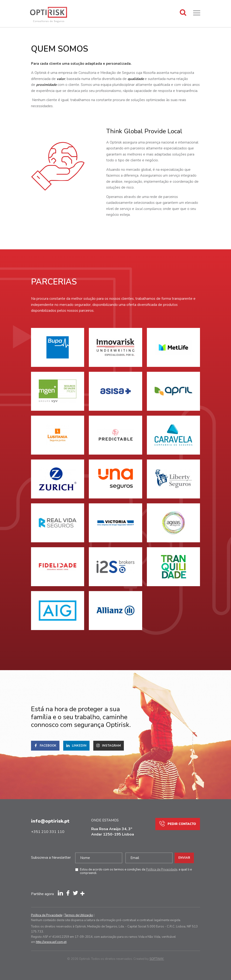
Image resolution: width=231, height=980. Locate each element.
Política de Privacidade (162, 870)
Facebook (45, 746)
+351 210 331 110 (48, 832)
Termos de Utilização (79, 915)
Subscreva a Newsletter (51, 858)
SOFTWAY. (157, 959)
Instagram (109, 746)
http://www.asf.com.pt (51, 942)
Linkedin (76, 746)
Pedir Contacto (178, 824)
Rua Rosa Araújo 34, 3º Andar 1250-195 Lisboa (113, 832)
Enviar (184, 858)
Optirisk (49, 17)
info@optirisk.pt (50, 821)
